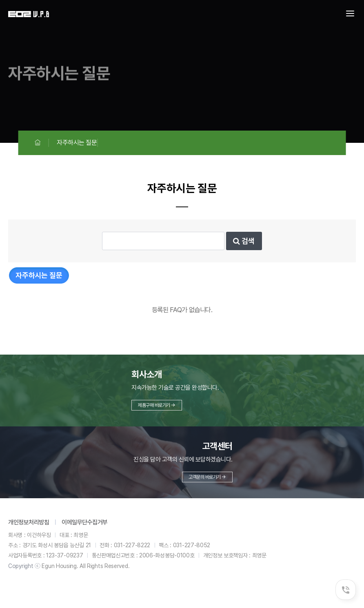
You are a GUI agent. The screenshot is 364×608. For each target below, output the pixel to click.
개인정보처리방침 (29, 522)
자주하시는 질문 (39, 275)
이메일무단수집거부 (85, 522)
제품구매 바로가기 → (157, 405)
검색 (244, 241)
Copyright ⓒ (24, 566)
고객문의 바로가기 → (207, 477)
